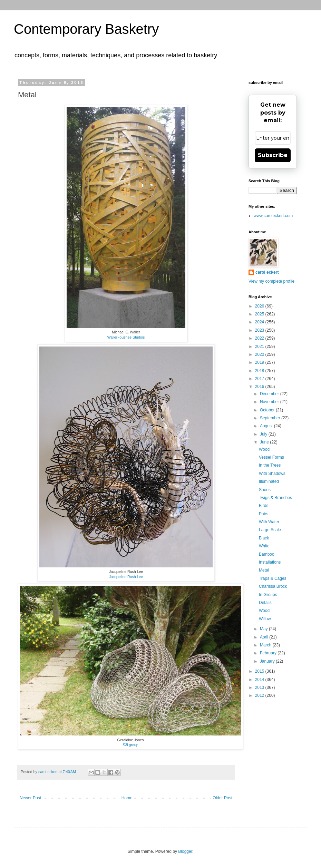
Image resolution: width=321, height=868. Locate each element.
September (271, 418)
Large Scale (270, 530)
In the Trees (270, 465)
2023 (260, 330)
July (264, 434)
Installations (270, 562)
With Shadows (272, 474)
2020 (260, 354)
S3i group (130, 745)
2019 (260, 362)
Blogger (185, 851)
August (267, 426)
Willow (265, 619)
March (266, 645)
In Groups (268, 595)
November (270, 402)
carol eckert (267, 272)
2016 (260, 387)
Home (127, 798)
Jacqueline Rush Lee (126, 577)
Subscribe (273, 155)
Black (264, 538)
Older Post (222, 798)
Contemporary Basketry (86, 29)
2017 (260, 379)
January (268, 661)
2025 (260, 314)
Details (265, 603)
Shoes (265, 490)
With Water (269, 522)
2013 (260, 687)
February (269, 653)
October (268, 410)
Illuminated (269, 481)
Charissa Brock (273, 586)
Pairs (264, 514)
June (265, 442)
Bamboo (267, 554)
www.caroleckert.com (273, 216)
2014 (260, 680)
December (270, 394)
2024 (260, 322)
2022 (260, 338)
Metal (264, 570)
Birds (264, 506)
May (264, 629)
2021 (260, 347)
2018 (260, 371)
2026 (260, 306)
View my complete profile (271, 281)
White (264, 546)
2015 (260, 671)
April (265, 637)
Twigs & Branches (275, 498)
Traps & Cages (273, 578)
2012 (260, 695)
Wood (264, 449)
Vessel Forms (271, 457)
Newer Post (30, 798)
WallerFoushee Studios (126, 337)
